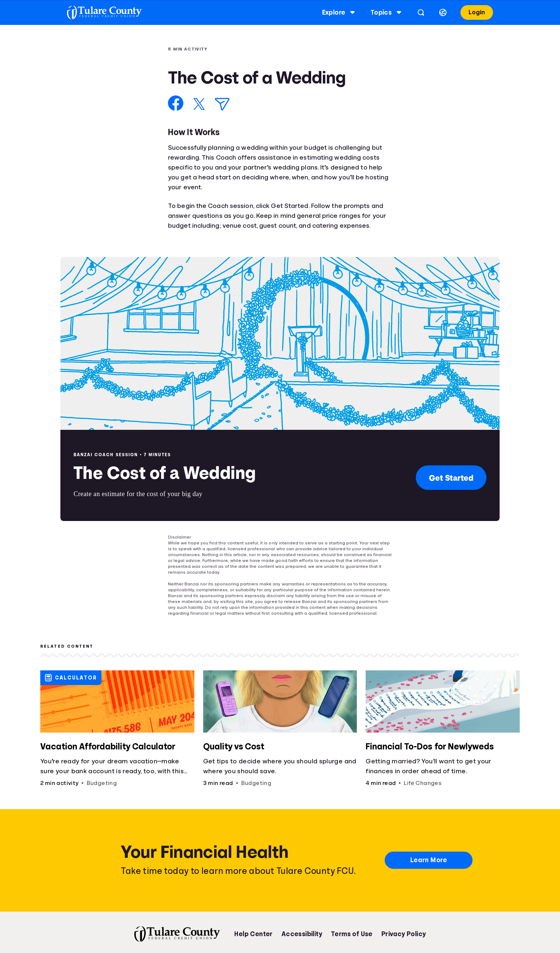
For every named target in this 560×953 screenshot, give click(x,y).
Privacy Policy (404, 934)
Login (470, 12)
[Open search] (414, 12)
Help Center (253, 934)
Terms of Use (352, 934)
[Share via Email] (222, 104)
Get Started (451, 478)
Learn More (429, 860)
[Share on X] (199, 104)
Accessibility (302, 934)
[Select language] (436, 12)
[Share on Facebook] (176, 103)
